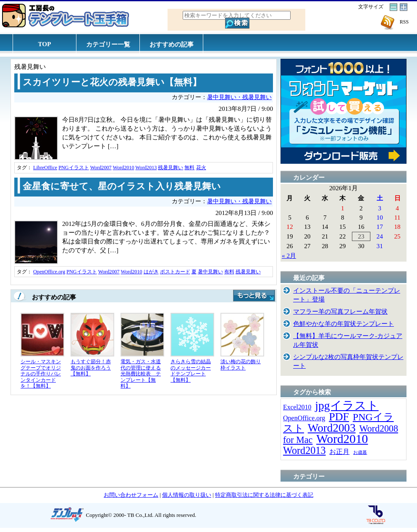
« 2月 (289, 256)
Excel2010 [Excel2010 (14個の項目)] (297, 407)
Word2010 (123, 168)
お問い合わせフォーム (131, 495)
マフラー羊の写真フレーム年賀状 (340, 311)
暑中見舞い (210, 272)
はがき (151, 272)
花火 (201, 168)
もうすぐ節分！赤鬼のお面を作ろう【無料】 (91, 368)
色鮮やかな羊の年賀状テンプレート (344, 324)
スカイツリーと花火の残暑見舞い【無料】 (112, 82)
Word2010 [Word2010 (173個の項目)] (342, 439)
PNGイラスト (73, 168)
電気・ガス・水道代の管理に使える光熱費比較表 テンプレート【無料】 (141, 374)
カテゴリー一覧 (108, 44)
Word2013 (146, 168)
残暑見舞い (170, 168)
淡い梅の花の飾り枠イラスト (241, 365)
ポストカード (175, 272)
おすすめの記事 (172, 44)
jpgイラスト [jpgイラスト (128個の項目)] (347, 405)
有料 (229, 272)
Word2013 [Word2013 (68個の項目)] (304, 450)
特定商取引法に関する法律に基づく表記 (264, 495)
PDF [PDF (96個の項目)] (339, 417)
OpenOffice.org (49, 272)
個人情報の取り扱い (187, 495)
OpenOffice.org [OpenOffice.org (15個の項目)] (304, 418)
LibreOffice (45, 168)
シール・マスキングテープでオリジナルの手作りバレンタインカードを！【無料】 (41, 374)
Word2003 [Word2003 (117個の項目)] (332, 428)
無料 (189, 168)
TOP (45, 44)
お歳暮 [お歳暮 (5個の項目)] (360, 452)
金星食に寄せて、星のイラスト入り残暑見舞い (122, 186)
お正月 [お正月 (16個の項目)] (339, 452)
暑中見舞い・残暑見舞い (239, 97)
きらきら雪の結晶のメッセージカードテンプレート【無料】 (191, 371)
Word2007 (101, 168)
